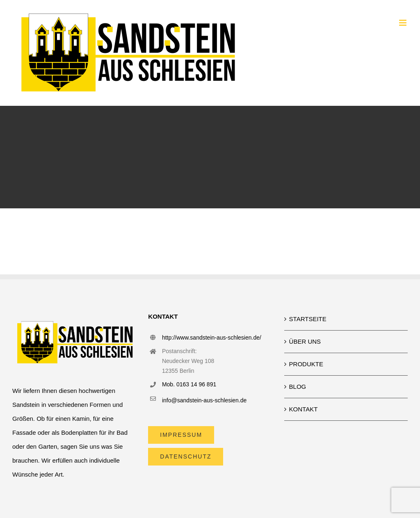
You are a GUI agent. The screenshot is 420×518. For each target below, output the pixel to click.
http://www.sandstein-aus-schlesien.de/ (212, 338)
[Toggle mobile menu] (403, 23)
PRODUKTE (306, 364)
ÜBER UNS (305, 341)
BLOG (298, 387)
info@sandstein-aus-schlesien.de (204, 400)
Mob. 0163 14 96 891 (189, 384)
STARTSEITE (308, 319)
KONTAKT (304, 409)
